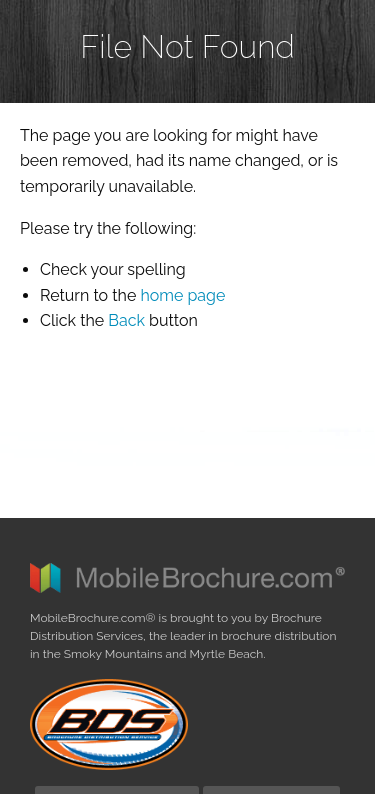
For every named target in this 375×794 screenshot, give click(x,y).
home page (182, 295)
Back (126, 320)
